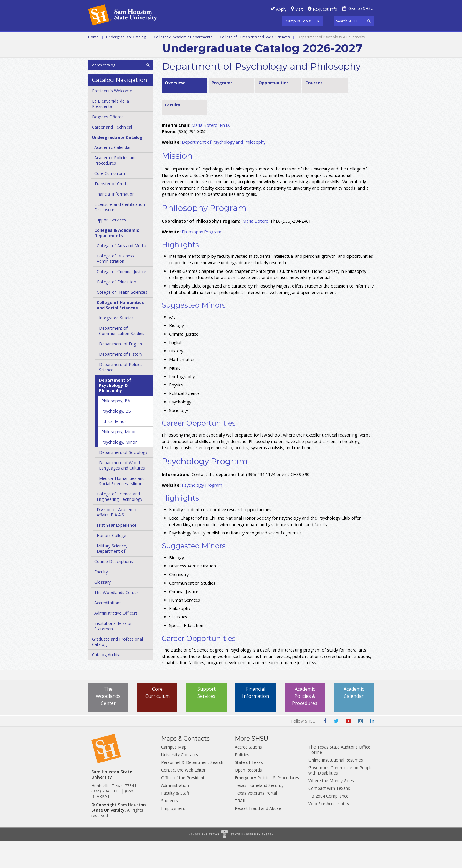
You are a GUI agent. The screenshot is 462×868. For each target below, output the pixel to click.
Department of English (121, 371)
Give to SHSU (361, 8)
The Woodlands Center (116, 620)
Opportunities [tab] (274, 110)
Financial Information (114, 221)
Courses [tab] (314, 110)
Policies (242, 782)
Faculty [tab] (173, 132)
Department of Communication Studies (122, 358)
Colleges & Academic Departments (183, 64)
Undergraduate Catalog (126, 64)
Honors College (111, 563)
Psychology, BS (116, 438)
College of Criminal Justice (121, 299)
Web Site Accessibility (329, 831)
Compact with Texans (329, 815)
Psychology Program (202, 512)
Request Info (325, 9)
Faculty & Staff (175, 820)
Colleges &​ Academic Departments (117, 260)
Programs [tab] (222, 110)
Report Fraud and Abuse (258, 835)
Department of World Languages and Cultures (122, 493)
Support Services (110, 247)
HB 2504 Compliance (329, 823)
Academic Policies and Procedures (115, 188)
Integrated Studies (116, 345)
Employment (173, 835)
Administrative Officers (116, 640)
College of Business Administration (115, 286)
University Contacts (180, 782)
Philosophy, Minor (119, 459)
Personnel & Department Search (192, 789)
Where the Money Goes (331, 808)
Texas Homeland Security (259, 812)
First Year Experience (117, 553)
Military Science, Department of (112, 576)
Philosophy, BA (116, 428)
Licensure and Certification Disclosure (120, 234)
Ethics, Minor (114, 449)
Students (170, 828)
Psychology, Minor (119, 469)
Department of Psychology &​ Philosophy (115, 413)
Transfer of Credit (111, 211)
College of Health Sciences (122, 320)
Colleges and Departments (122, 51)
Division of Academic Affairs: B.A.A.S (117, 540)
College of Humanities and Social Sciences (255, 64)
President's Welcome (112, 118)
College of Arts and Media (121, 273)
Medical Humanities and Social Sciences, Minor (122, 508)
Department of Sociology (123, 480)
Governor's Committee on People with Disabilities (341, 797)
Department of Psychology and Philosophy (224, 169)
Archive (173, 51)
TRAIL (241, 828)
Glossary (103, 609)
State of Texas (249, 789)
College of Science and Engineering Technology (119, 524)
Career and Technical (115, 38)
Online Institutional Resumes (336, 787)
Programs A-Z (290, 38)
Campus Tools (298, 21)
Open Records (248, 797)
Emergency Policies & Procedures (267, 805)
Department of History (121, 382)
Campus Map (174, 774)
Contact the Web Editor (183, 797)
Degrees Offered (108, 144)
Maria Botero (255, 248)
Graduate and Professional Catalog (117, 669)
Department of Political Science (121, 394)
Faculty (101, 599)
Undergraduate (169, 38)
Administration (175, 812)
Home (93, 64)
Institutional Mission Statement (113, 653)
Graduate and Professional (230, 38)
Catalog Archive (107, 682)
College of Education (116, 309)
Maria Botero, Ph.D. (211, 152)
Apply (281, 9)
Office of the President (183, 805)
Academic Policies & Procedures (305, 724)
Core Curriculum (110, 201)
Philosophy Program (202, 259)
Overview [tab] (175, 110)
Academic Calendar (113, 175)
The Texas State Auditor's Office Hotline (339, 777)
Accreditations (108, 630)
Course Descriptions (114, 589)
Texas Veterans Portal (256, 820)
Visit (299, 9)
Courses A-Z (330, 38)
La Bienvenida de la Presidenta (110, 131)
